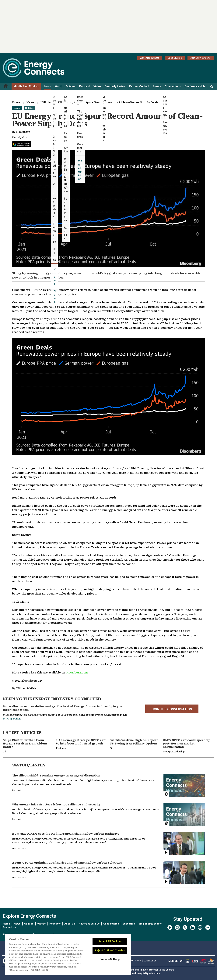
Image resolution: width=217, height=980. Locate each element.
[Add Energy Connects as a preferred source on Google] (22, 144)
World (58, 86)
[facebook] (170, 927)
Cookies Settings (131, 961)
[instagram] (177, 927)
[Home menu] (6, 86)
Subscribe (129, 924)
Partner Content (139, 86)
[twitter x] (185, 927)
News (48, 86)
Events (157, 86)
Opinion (71, 86)
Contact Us (9, 927)
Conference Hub (195, 86)
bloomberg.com (77, 673)
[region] (68, 954)
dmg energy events (150, 924)
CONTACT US (150, 961)
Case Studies (175, 58)
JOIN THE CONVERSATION (172, 709)
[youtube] (200, 927)
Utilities (46, 102)
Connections (173, 86)
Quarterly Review (115, 86)
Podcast (84, 86)
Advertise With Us (150, 58)
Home (16, 102)
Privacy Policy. (12, 719)
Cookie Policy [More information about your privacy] (40, 970)
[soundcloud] (208, 927)
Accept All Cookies (110, 941)
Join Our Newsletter (201, 58)
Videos (41, 924)
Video (97, 86)
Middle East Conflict (26, 86)
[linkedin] (192, 927)
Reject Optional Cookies (110, 950)
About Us (70, 924)
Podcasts (55, 924)
